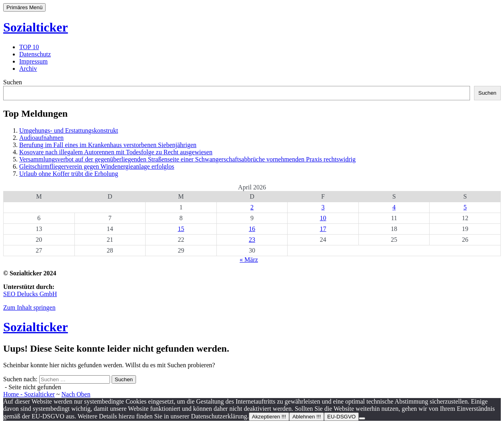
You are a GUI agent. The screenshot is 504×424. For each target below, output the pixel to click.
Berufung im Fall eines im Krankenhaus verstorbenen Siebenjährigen (108, 145)
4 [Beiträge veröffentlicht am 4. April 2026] (394, 207)
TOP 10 (29, 47)
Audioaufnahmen (41, 138)
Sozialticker (36, 27)
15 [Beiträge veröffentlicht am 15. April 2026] (181, 229)
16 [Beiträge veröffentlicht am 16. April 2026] (252, 229)
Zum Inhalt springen (29, 308)
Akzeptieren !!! (269, 417)
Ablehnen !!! (307, 417)
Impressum (33, 61)
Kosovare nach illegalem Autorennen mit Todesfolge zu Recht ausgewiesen (116, 152)
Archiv (28, 69)
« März (249, 260)
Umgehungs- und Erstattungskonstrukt (69, 130)
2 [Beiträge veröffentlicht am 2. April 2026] (252, 207)
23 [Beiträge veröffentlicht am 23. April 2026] (252, 240)
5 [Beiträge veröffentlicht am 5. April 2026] (465, 207)
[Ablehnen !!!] (362, 418)
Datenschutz (35, 54)
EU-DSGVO (341, 417)
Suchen (13, 82)
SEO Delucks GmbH (30, 294)
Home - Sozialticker (29, 394)
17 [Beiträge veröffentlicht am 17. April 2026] (323, 229)
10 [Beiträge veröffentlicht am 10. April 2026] (323, 218)
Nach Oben (76, 394)
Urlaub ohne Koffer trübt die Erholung (69, 174)
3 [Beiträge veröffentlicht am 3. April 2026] (323, 207)
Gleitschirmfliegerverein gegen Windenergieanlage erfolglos (97, 166)
